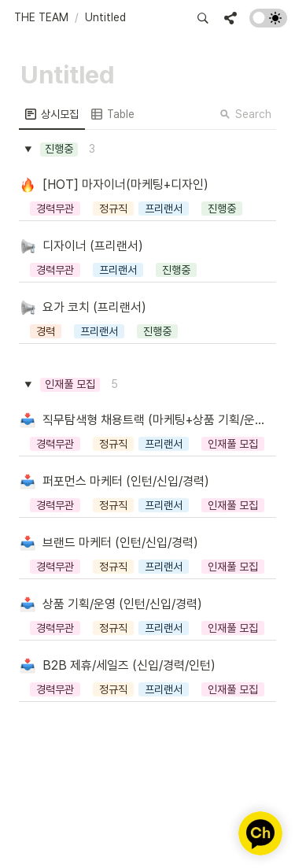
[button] (41, 18)
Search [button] (245, 114)
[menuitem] (52, 114)
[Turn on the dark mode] (268, 23)
